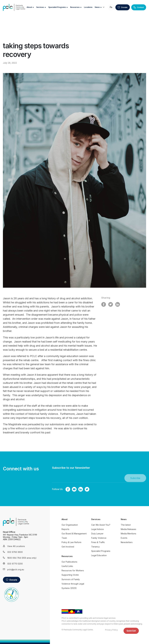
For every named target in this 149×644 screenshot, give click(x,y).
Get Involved (68, 547)
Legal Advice (97, 529)
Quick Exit (131, 631)
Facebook (68, 489)
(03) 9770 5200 (15, 564)
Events (124, 538)
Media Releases (128, 529)
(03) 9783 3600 (15, 552)
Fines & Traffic (98, 542)
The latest (126, 525)
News (100, 11)
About (41, 5)
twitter (87, 489)
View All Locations (16, 546)
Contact (139, 9)
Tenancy (95, 547)
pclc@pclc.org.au (16, 569)
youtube (74, 489)
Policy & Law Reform (71, 542)
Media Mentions (128, 534)
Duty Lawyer (97, 534)
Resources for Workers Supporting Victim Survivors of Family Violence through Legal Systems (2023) (73, 579)
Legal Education (99, 555)
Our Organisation (70, 525)
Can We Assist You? (101, 525)
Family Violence (99, 538)
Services (52, 5)
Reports (65, 529)
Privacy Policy (111, 630)
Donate (123, 9)
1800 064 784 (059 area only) (18, 558)
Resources (87, 5)
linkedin (81, 489)
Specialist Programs (69, 5)
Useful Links (67, 566)
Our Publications (69, 562)
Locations (100, 5)
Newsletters (127, 542)
